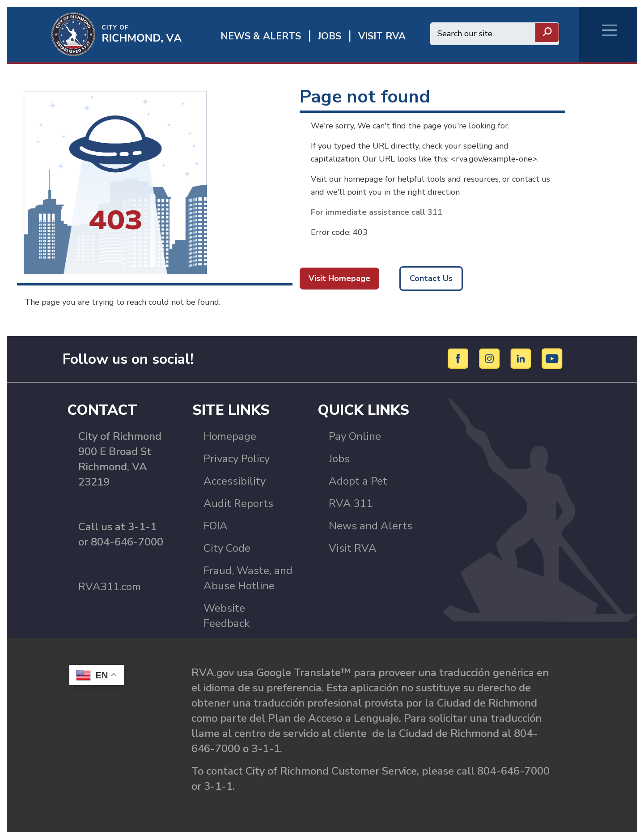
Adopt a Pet (358, 481)
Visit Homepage (339, 278)
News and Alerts (371, 526)
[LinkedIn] (522, 358)
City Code (227, 548)
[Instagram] (491, 358)
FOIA (216, 526)
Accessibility (235, 481)
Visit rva (382, 36)
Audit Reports (238, 503)
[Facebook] (460, 358)
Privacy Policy (237, 459)
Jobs (339, 459)
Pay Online (355, 436)
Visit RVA (353, 548)
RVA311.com (110, 587)
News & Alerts (261, 36)
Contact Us (431, 278)
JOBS (330, 36)
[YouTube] (552, 358)
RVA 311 (351, 503)
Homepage (230, 436)
